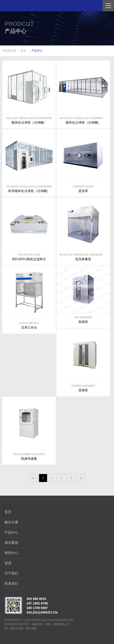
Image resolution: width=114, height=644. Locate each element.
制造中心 (11, 553)
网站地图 (31, 628)
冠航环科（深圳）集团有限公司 (51, 624)
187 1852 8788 (37, 603)
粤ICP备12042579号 (17, 624)
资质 (8, 563)
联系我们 (11, 583)
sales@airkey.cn (42, 612)
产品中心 (37, 51)
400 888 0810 (36, 599)
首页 (23, 51)
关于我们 (11, 573)
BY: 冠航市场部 (14, 628)
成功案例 (11, 543)
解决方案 (11, 522)
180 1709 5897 (37, 608)
